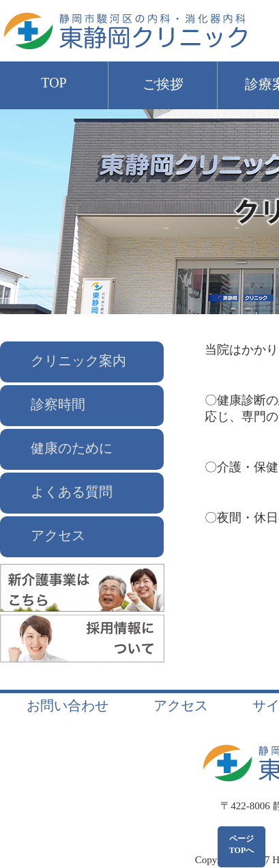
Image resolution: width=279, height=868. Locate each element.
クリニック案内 (78, 361)
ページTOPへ (241, 844)
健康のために (72, 448)
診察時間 (58, 404)
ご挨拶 (163, 84)
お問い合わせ (68, 705)
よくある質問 (72, 492)
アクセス (58, 535)
